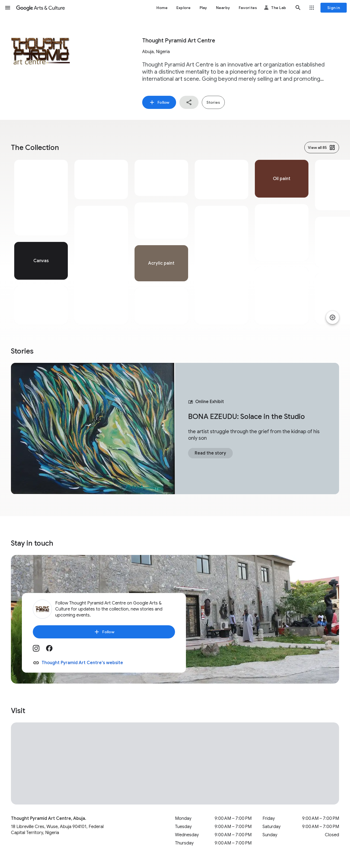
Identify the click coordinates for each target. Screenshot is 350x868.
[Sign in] (334, 8)
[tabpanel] (41, 242)
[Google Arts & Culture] (40, 8)
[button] (8, 8)
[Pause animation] (332, 317)
